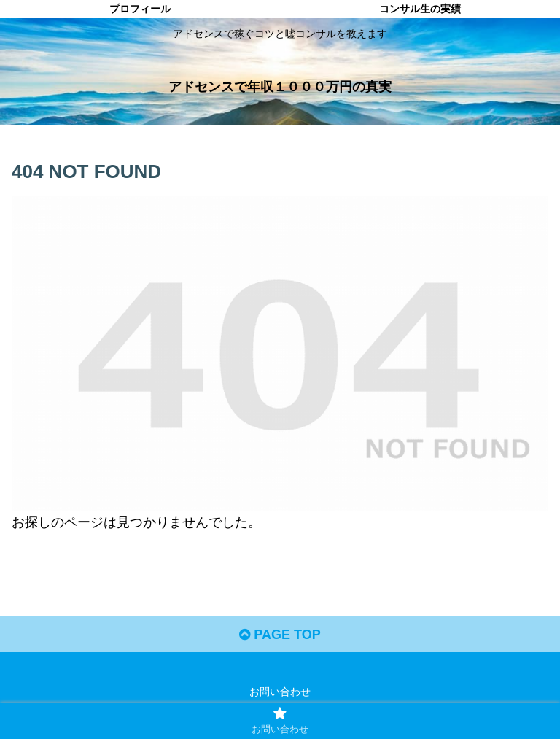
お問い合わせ (280, 692)
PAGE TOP (280, 635)
